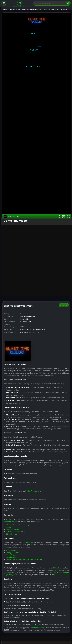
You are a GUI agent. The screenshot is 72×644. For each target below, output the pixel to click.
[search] (68, 3)
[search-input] (50, 3)
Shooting (30, 438)
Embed (64, 419)
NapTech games (40, 623)
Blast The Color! (19, 330)
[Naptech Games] (20, 3)
